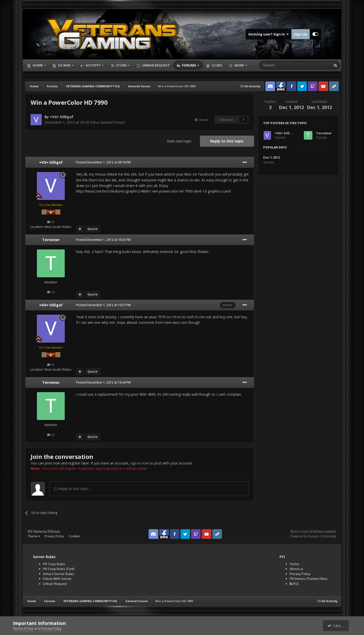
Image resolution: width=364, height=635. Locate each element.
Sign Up (301, 34)
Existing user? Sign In (269, 34)
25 (51, 222)
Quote (93, 229)
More (239, 65)
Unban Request (155, 65)
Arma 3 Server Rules (59, 574)
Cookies (74, 536)
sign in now (139, 463)
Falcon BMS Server (57, 579)
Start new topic (179, 141)
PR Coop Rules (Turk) (59, 569)
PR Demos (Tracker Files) (308, 579)
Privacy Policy (54, 536)
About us (297, 569)
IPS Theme (35, 531)
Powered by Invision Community (313, 536)
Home (38, 65)
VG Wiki (64, 65)
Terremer (51, 240)
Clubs (217, 65)
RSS (294, 584)
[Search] (283, 65)
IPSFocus (54, 531)
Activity (93, 65)
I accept (337, 626)
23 (51, 292)
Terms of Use (23, 628)
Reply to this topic (227, 141)
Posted (103, 162)
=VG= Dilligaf (62, 117)
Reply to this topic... (72, 489)
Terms (294, 564)
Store (121, 65)
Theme (34, 536)
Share (201, 120)
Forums (189, 65)
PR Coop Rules (54, 564)
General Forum (113, 122)
